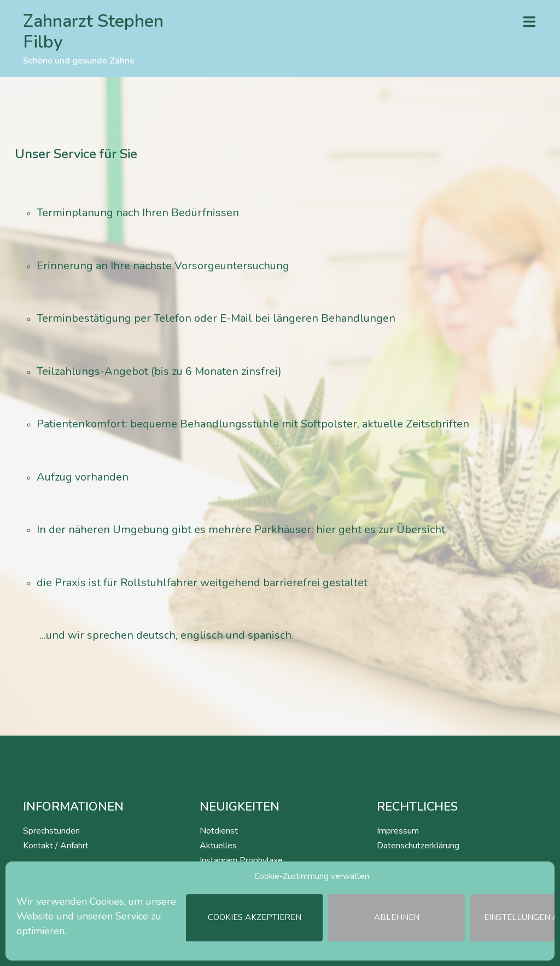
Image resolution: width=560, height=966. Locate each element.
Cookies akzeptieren (255, 918)
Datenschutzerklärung (418, 846)
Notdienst (219, 831)
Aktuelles (218, 846)
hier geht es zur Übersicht (381, 530)
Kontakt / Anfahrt (56, 846)
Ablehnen (397, 918)
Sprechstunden (51, 831)
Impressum (398, 831)
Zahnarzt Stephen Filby (93, 31)
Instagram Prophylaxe (241, 860)
